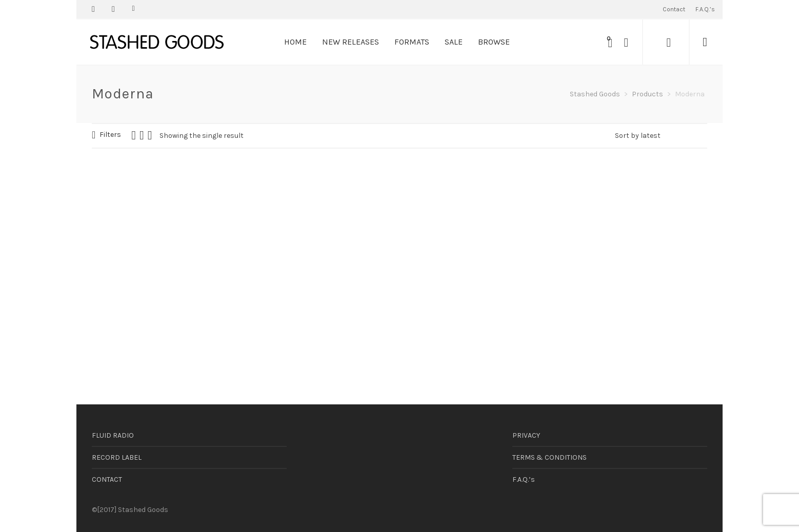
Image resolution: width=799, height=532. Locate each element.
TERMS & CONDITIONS (550, 457)
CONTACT (107, 479)
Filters (110, 135)
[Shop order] (661, 136)
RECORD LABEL (117, 457)
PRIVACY (526, 435)
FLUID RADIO (113, 435)
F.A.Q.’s (524, 479)
